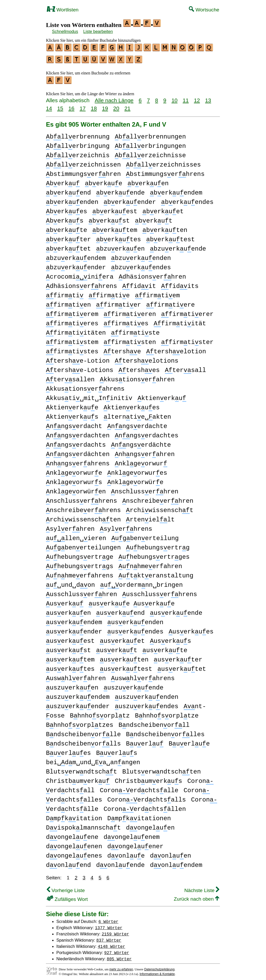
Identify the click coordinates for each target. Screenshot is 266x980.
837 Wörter (109, 938)
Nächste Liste (202, 888)
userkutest (126, 667)
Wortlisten (63, 10)
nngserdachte (137, 424)
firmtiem (158, 293)
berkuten (165, 228)
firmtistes (72, 349)
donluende (120, 863)
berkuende (120, 191)
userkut (117, 648)
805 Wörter (119, 956)
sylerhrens (126, 527)
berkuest (115, 209)
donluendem (176, 863)
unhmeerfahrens (80, 573)
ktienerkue (72, 405)
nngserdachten (78, 433)
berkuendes (187, 200)
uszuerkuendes (147, 704)
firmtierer (187, 312)
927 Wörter (117, 950)
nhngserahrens (78, 461)
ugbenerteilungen (83, 545)
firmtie (109, 293)
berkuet (163, 209)
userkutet (182, 667)
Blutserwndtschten (162, 769)
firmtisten (130, 340)
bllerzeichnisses (163, 163)
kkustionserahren (137, 377)
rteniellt (150, 517)
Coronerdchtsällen (145, 807)
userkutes (70, 667)
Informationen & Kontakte (157, 972)
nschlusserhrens (82, 499)
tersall (185, 368)
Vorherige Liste (66, 888)
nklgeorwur (141, 461)
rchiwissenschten (83, 517)
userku (65, 601)
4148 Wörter (111, 944)
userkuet (122, 639)
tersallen (70, 377)
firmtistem (72, 340)
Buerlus (117, 751)
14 (49, 106)
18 (94, 106)
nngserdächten (78, 452)
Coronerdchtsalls (147, 798)
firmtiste (135, 331)
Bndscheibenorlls (83, 741)
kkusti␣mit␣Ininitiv (89, 396)
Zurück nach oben (197, 897)
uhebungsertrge (80, 555)
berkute (66, 228)
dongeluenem (132, 835)
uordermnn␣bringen (141, 583)
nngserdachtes (147, 433)
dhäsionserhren (152, 275)
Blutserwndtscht (82, 769)
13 (208, 98)
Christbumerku (78, 779)
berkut (154, 219)
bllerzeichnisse (150, 153)
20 (116, 106)
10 (174, 98)
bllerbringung (78, 144)
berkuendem (176, 191)
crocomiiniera (80, 275)
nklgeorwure (74, 471)
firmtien (68, 303)
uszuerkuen (72, 685)
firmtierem (72, 312)
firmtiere (171, 303)
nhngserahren (145, 452)
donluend (68, 863)
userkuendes (135, 629)
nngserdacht (74, 424)
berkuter (68, 237)
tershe (122, 349)
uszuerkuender (78, 704)
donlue (126, 854)
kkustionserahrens (85, 387)
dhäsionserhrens (82, 284)
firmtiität (180, 321)
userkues (191, 629)
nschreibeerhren (158, 499)
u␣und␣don (70, 583)
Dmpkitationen (139, 816)
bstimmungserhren (83, 172)
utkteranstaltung (156, 573)
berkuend (68, 191)
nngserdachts (76, 443)
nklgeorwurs (74, 480)
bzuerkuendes (141, 265)
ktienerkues (132, 405)
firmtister (187, 340)
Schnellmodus (65, 32)
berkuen (148, 181)
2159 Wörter (115, 931)
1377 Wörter (109, 925)
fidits (180, 284)
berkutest (171, 237)
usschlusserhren (82, 592)
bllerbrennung (78, 134)
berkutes (119, 237)
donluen (170, 854)
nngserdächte (141, 443)
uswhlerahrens (143, 676)
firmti (65, 293)
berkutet (68, 247)
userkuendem (74, 620)
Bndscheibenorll (154, 723)
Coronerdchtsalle (139, 788)
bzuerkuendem (76, 256)
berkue (104, 181)
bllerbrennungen (150, 134)
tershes (139, 368)
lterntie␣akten (137, 415)
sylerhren (70, 527)
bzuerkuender (76, 265)
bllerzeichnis (78, 153)
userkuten (124, 657)
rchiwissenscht (160, 508)
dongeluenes (74, 854)
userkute (165, 648)
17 (82, 106)
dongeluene (72, 835)
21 (127, 106)
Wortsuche (204, 10)
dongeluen (150, 826)
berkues (66, 209)
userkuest (70, 639)
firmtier (119, 303)
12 (197, 98)
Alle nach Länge (114, 98)
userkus (170, 639)
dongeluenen (74, 844)
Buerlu (145, 741)
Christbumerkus (148, 779)
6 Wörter (108, 919)
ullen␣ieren (76, 536)
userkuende (176, 611)
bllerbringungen (150, 144)
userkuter (178, 657)
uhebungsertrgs (80, 564)
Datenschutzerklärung (159, 967)
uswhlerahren (76, 676)
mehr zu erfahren (121, 967)
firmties (126, 321)
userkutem (70, 657)
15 (60, 106)
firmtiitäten (76, 331)
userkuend (120, 611)
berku (63, 181)
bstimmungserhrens (165, 172)
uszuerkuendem (78, 695)
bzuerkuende (178, 247)
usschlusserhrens (160, 592)
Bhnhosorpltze (167, 713)
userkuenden (135, 620)
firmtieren (130, 312)
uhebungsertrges (154, 555)
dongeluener (135, 844)
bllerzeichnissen (83, 163)
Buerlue (189, 741)
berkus (65, 219)
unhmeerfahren (150, 564)
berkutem (115, 228)
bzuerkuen (120, 247)
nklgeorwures (137, 471)
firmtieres (72, 321)
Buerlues (68, 751)
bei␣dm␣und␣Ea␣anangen (93, 760)
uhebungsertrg (158, 545)
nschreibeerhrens (83, 508)
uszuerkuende (134, 685)
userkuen (68, 611)
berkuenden (72, 200)
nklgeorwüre (135, 480)
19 (105, 106)
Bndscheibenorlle (83, 732)
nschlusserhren (145, 489)
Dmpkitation (74, 816)
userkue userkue (132, 601)
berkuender (130, 200)
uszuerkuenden (147, 695)
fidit (139, 284)
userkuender (74, 629)
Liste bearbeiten (98, 32)
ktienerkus (72, 415)
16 (71, 106)
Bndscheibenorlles (165, 732)
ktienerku (162, 396)
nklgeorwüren (76, 489)
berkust (109, 219)
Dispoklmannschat (83, 826)
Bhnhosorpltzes (80, 723)
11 (186, 98)
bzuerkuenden (141, 256)
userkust (68, 648)
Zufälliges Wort (67, 897)
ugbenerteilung (145, 536)
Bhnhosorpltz (100, 713)
